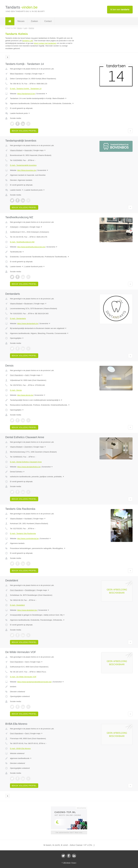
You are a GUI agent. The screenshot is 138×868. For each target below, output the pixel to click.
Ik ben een (120, 10)
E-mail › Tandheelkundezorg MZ (22, 242)
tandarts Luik (28, 41)
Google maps (38, 74)
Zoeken (34, 21)
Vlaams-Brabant (16, 150)
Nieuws (21, 21)
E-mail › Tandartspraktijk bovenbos (23, 165)
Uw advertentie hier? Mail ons (69, 832)
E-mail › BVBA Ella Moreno (20, 748)
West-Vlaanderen (17, 74)
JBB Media (67, 863)
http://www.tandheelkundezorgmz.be (31, 247)
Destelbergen (30, 590)
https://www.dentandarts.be (28, 324)
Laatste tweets (17, 190)
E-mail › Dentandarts (18, 318)
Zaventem (28, 447)
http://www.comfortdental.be (28, 539)
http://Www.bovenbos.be (27, 170)
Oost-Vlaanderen (17, 375)
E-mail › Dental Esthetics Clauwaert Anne (26, 462)
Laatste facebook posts (20, 113)
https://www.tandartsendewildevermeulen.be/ (34, 682)
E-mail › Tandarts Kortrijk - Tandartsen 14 (26, 89)
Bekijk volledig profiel (24, 131)
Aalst (27, 375)
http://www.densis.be (25, 395)
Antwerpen (14, 227)
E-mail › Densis (16, 390)
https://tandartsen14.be (26, 94)
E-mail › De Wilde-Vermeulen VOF (23, 677)
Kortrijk (28, 74)
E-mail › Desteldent (17, 605)
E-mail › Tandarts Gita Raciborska (23, 533)
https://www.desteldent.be (27, 610)
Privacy (74, 863)
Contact (48, 21)
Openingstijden (17, 338)
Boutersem (29, 304)
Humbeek (28, 519)
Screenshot (42, 94)
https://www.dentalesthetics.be (29, 467)
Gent (27, 662)
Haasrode (28, 150)
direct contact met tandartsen (45, 43)
